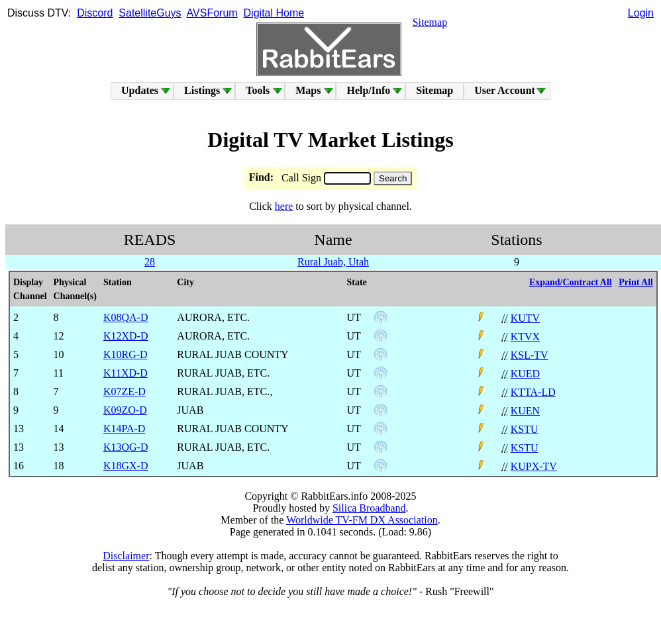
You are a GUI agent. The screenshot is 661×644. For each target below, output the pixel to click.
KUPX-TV (534, 466)
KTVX (525, 337)
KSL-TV (530, 355)
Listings (202, 90)
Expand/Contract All (571, 282)
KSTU (525, 429)
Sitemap (430, 22)
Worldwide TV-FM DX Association (362, 520)
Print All (636, 282)
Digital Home (274, 13)
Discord (95, 13)
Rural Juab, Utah (333, 262)
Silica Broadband (369, 508)
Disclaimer (126, 556)
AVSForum (212, 13)
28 (150, 262)
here (284, 206)
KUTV (525, 318)
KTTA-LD (533, 392)
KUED (525, 374)
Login (641, 13)
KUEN (525, 411)
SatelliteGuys (150, 13)
